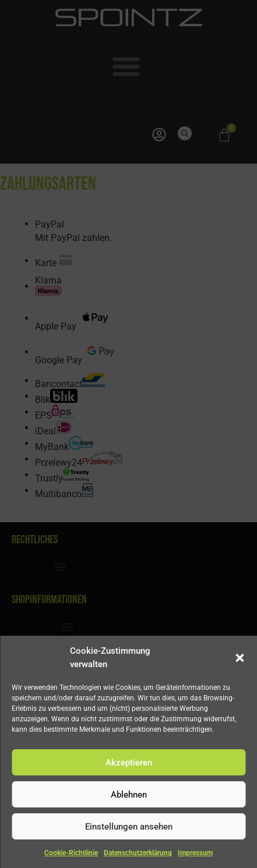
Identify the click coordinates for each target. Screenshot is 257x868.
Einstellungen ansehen (129, 827)
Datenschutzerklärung (138, 853)
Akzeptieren (129, 763)
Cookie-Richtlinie (71, 853)
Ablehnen (129, 795)
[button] (240, 658)
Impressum (195, 853)
